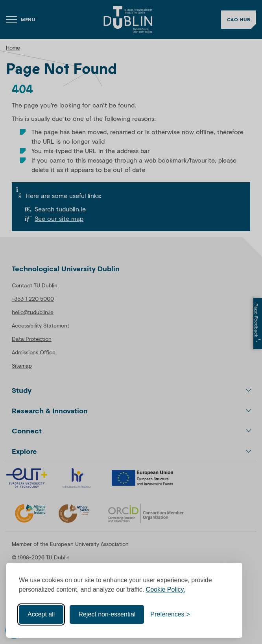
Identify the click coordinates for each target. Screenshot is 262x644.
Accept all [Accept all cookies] (41, 614)
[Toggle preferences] (170, 614)
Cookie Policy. (166, 589)
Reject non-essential (107, 614)
